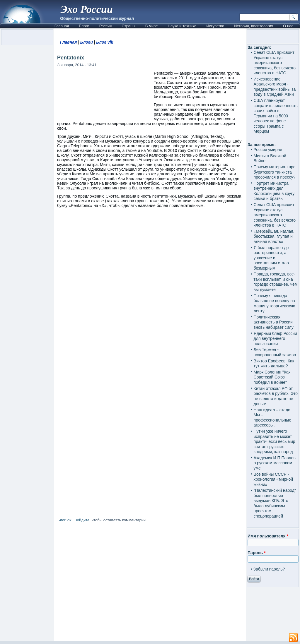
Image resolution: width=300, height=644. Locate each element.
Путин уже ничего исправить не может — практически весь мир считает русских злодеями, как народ (275, 441)
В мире (152, 26)
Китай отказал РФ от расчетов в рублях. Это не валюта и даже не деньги (276, 396)
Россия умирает (269, 150)
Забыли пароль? (269, 569)
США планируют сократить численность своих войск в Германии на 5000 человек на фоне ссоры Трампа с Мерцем (276, 116)
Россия (106, 26)
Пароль (256, 553)
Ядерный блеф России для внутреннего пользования (275, 339)
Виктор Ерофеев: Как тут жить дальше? (274, 364)
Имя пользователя (268, 536)
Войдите (82, 520)
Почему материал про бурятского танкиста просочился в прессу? (275, 172)
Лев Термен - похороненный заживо (275, 352)
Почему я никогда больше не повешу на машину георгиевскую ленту (275, 303)
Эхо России (87, 9)
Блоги (84, 26)
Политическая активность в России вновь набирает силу (274, 322)
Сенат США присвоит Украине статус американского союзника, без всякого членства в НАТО (275, 63)
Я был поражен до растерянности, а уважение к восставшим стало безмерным (271, 258)
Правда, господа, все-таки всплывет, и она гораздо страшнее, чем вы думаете (276, 282)
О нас (288, 26)
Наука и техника (182, 26)
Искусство (215, 26)
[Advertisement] (150, 583)
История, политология (254, 26)
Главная (62, 26)
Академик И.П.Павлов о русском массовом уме (275, 463)
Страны (128, 26)
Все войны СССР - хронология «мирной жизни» (273, 479)
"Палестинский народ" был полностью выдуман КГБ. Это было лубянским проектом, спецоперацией (275, 503)
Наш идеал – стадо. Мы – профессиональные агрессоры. (273, 418)
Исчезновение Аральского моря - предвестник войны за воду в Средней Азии (275, 87)
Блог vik (105, 42)
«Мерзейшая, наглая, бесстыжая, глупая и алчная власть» (274, 236)
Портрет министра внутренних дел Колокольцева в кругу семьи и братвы (274, 191)
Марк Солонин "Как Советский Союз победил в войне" (272, 377)
